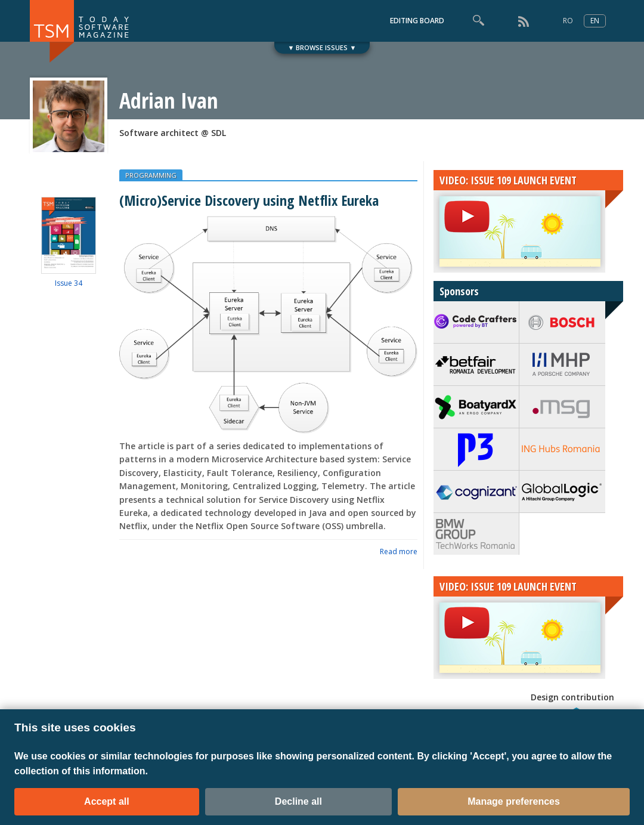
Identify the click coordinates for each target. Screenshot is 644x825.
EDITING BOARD (417, 21)
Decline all (298, 801)
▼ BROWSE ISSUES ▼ (322, 47)
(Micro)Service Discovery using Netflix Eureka (249, 200)
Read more (399, 551)
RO (568, 21)
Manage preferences (514, 801)
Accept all (107, 801)
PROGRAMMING (151, 175)
